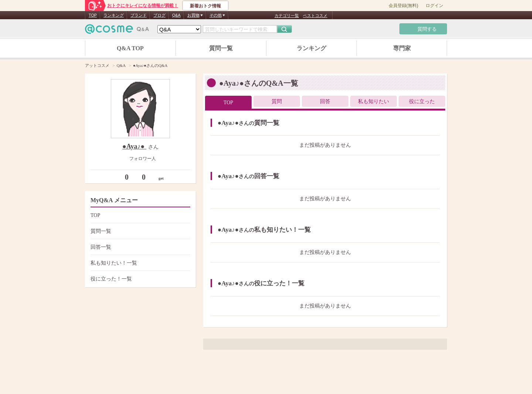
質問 (277, 101)
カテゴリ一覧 (287, 16)
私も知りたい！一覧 (139, 263)
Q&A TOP (130, 48)
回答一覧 (139, 247)
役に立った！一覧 (139, 279)
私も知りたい (374, 101)
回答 (325, 101)
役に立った (422, 101)
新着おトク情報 (205, 6)
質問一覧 (221, 48)
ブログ (159, 15)
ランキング (114, 15)
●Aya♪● (134, 146)
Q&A (176, 15)
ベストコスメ (315, 16)
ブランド (139, 15)
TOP (93, 15)
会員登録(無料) (403, 6)
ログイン (434, 6)
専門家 (402, 48)
